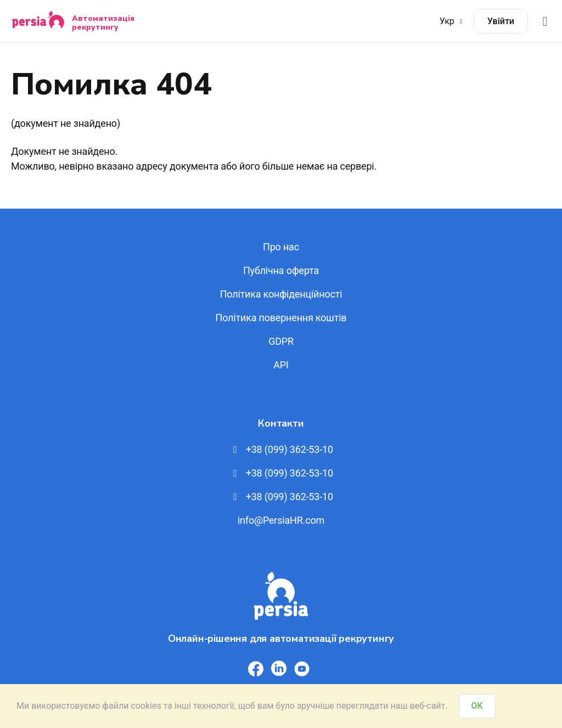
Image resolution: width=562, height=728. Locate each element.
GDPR (281, 341)
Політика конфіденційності (281, 294)
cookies (146, 706)
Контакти (281, 423)
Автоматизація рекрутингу (103, 23)
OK (477, 706)
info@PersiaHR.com (281, 520)
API (281, 365)
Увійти (501, 21)
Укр (453, 21)
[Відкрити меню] (545, 21)
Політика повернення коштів (281, 318)
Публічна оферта (281, 270)
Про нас (281, 247)
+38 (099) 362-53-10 (281, 449)
